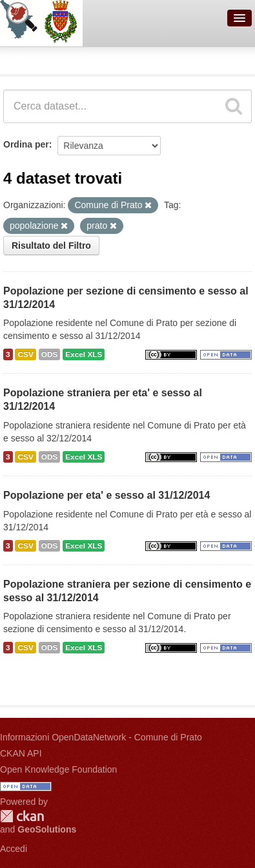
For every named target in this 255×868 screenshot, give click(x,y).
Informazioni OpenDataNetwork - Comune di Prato (101, 737)
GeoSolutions (47, 829)
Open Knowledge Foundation (58, 769)
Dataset (23, 59)
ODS (50, 354)
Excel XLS (84, 354)
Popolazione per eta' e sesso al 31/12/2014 (107, 495)
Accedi (14, 849)
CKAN (22, 816)
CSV (25, 354)
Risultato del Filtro (51, 246)
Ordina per (26, 144)
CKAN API (21, 753)
